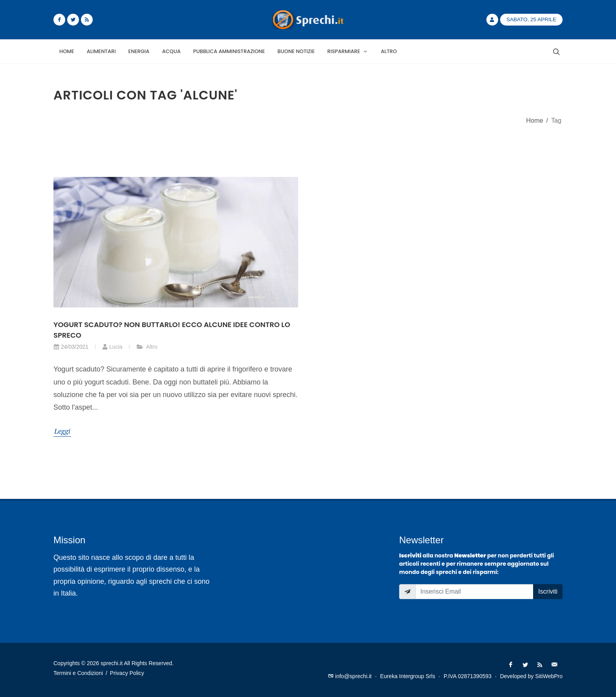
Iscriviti (548, 591)
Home (534, 120)
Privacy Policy (127, 673)
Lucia (112, 347)
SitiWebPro (549, 676)
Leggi (62, 431)
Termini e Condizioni (78, 673)
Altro (147, 347)
